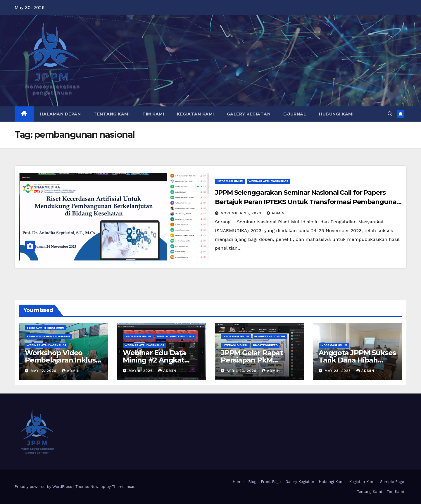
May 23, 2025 (338, 371)
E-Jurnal (295, 114)
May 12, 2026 (44, 371)
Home (238, 482)
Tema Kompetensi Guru (45, 328)
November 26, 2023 (242, 213)
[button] (390, 114)
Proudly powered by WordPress (44, 487)
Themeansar (123, 487)
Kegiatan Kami (195, 114)
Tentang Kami (112, 114)
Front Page (271, 482)
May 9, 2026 (141, 371)
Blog (252, 482)
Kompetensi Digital (270, 336)
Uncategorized (265, 345)
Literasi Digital (235, 345)
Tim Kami (153, 114)
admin (276, 213)
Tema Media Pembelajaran (48, 336)
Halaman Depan (61, 114)
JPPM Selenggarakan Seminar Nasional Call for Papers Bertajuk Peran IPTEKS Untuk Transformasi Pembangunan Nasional (308, 202)
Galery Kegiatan (249, 114)
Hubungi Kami (336, 114)
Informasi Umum (230, 181)
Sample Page (392, 482)
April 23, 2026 (242, 371)
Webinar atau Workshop (269, 181)
